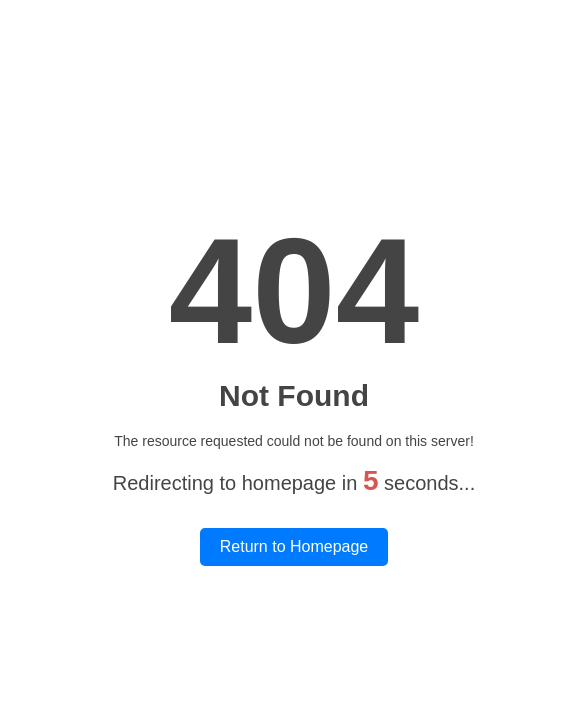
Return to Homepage (294, 546)
